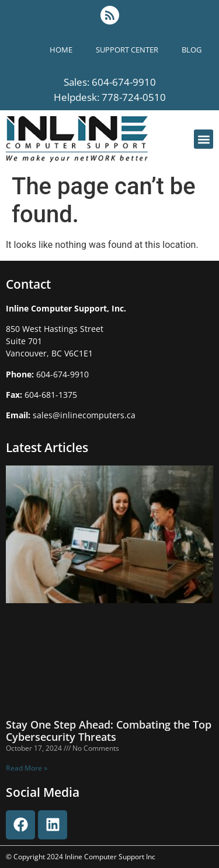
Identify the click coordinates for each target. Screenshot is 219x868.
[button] (204, 139)
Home (61, 50)
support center (127, 50)
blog (192, 50)
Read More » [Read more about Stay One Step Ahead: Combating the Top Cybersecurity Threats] (27, 768)
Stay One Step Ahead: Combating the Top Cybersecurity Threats (109, 731)
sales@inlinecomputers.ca (84, 415)
